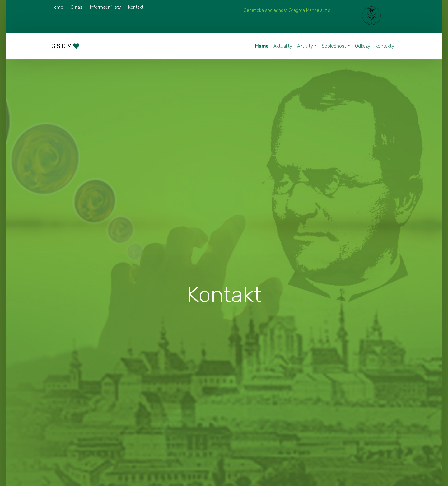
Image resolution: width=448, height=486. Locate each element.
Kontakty (385, 46)
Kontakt (136, 7)
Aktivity (305, 46)
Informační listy (105, 7)
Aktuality (283, 46)
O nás (77, 7)
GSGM (66, 46)
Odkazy (363, 46)
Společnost (334, 46)
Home (57, 7)
